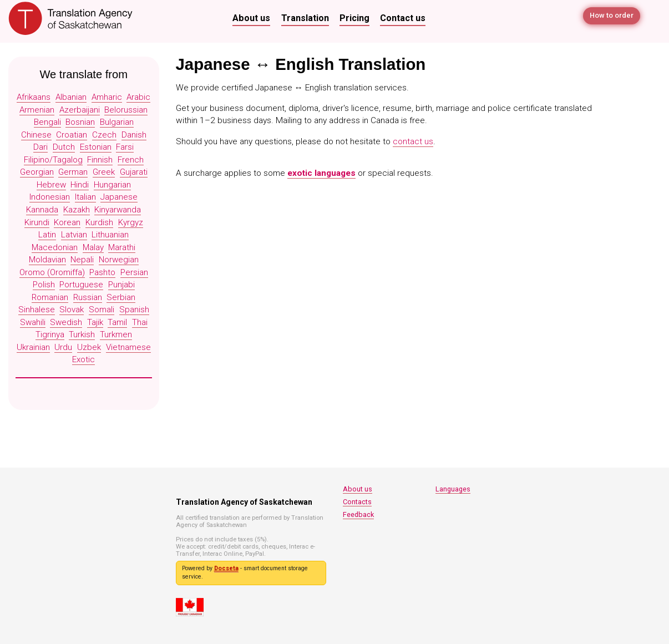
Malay (93, 247)
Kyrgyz (131, 222)
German (73, 172)
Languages (453, 489)
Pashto (102, 272)
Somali (102, 310)
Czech (104, 135)
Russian (88, 297)
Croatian (72, 135)
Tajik (95, 322)
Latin (47, 235)
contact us (413, 141)
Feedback (358, 514)
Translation (305, 18)
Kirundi (37, 222)
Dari (40, 147)
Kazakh (77, 210)
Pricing (354, 18)
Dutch (64, 147)
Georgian (37, 172)
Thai (140, 322)
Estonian (96, 147)
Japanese (119, 197)
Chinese (36, 135)
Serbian (121, 297)
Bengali (47, 122)
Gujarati (134, 172)
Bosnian (80, 122)
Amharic (107, 97)
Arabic (138, 97)
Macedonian (55, 247)
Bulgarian (117, 122)
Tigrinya (50, 334)
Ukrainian (33, 347)
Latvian (74, 235)
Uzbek (89, 347)
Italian (85, 197)
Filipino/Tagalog (53, 160)
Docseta (226, 568)
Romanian (50, 297)
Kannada (42, 210)
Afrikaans (34, 97)
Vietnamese (128, 347)
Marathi (122, 247)
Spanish (134, 310)
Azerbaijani (80, 110)
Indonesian (50, 197)
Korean (67, 222)
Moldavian (47, 260)
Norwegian (119, 260)
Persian (134, 272)
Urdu (63, 347)
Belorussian (126, 110)
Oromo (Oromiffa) (52, 272)
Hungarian (112, 185)
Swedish (66, 322)
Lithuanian (110, 235)
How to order (609, 18)
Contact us (403, 18)
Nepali (82, 260)
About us (251, 18)
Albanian (71, 97)
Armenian (37, 110)
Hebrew (51, 185)
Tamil (117, 322)
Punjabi (121, 285)
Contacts (357, 502)
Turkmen (116, 334)
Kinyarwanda (118, 210)
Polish (44, 285)
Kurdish (99, 222)
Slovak (72, 310)
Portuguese (81, 285)
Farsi (125, 147)
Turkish (82, 334)
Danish (134, 135)
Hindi (80, 185)
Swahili (33, 322)
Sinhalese (37, 310)
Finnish (100, 160)
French (131, 160)
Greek (104, 172)
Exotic (83, 359)
